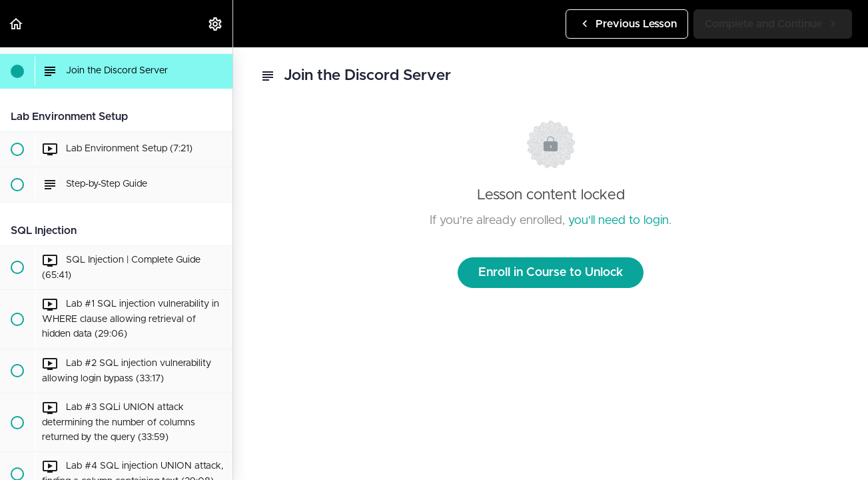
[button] (17, 24)
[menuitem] (216, 24)
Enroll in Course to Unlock (551, 273)
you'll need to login (619, 221)
